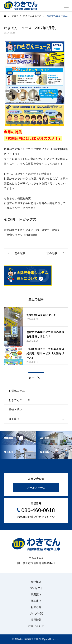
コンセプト (36, 588)
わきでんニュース (19, 400)
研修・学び (15, 410)
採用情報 (36, 620)
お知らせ (36, 607)
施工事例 (14, 419)
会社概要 (36, 582)
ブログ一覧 (36, 613)
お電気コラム (17, 391)
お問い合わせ (36, 626)
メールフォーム (36, 488)
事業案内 (36, 594)
